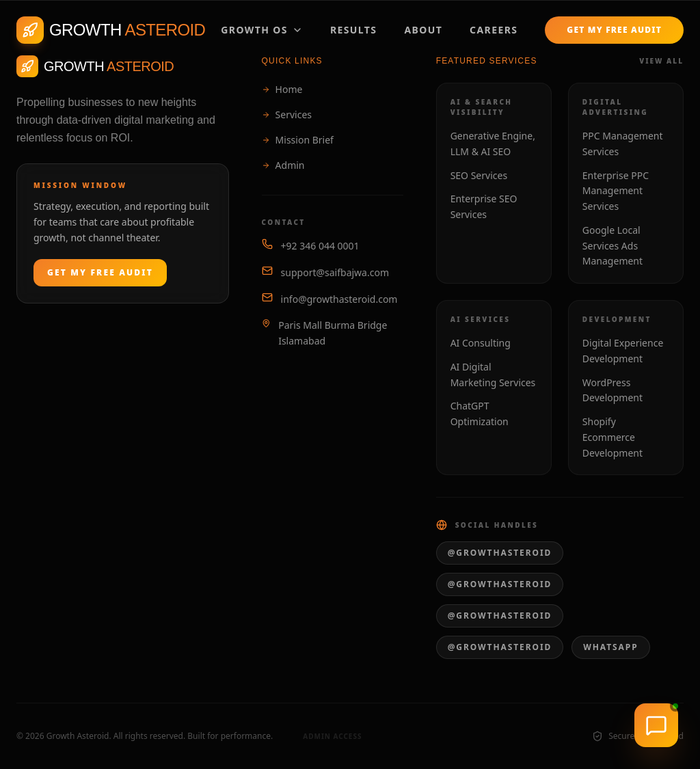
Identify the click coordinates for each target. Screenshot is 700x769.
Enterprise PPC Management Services (616, 191)
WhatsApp (610, 647)
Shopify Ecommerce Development (612, 437)
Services (287, 114)
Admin (283, 165)
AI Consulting (481, 343)
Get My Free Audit (614, 30)
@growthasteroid (500, 553)
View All (661, 61)
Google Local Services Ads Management (612, 246)
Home (282, 89)
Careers (494, 30)
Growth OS (262, 30)
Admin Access (325, 736)
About (423, 30)
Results (353, 30)
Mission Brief (298, 140)
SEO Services (479, 175)
